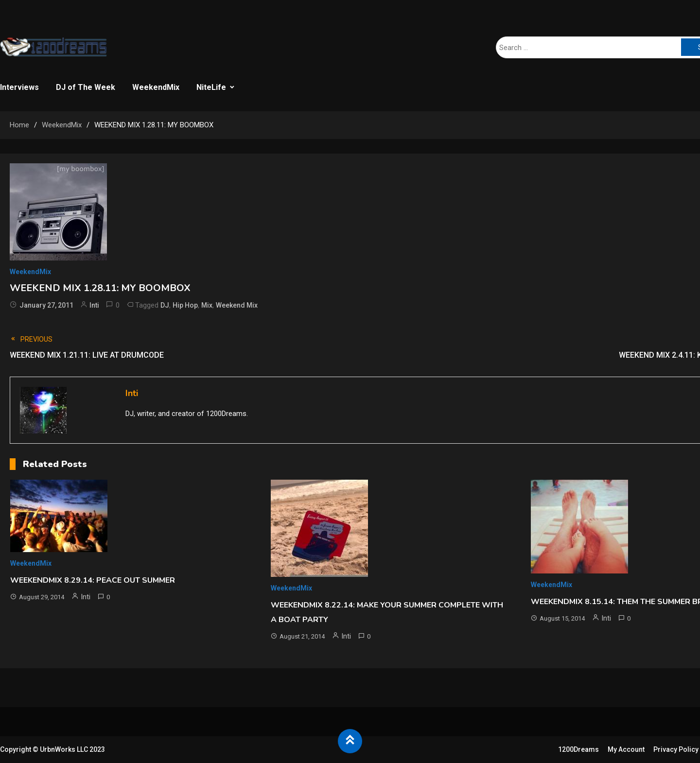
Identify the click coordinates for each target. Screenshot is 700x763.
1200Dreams (578, 749)
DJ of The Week (86, 87)
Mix (207, 305)
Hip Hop (185, 305)
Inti (94, 305)
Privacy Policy (676, 749)
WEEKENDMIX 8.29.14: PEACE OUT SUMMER (93, 580)
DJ (165, 305)
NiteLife (211, 87)
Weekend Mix (237, 305)
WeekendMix (156, 87)
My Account (626, 749)
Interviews (19, 87)
